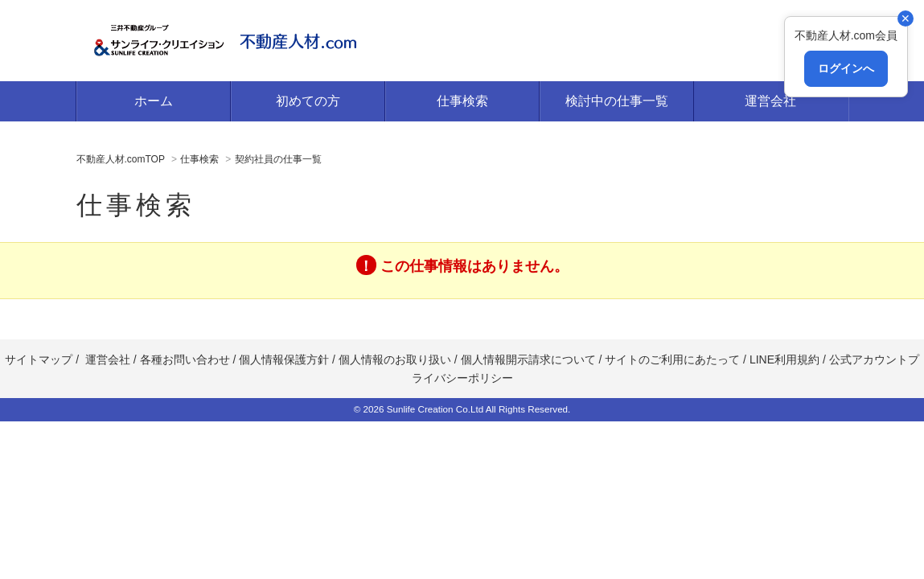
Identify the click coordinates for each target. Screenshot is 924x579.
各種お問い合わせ (185, 359)
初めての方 (308, 101)
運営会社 (770, 101)
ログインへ (846, 68)
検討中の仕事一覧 (617, 101)
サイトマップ (39, 359)
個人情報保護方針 (284, 359)
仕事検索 (462, 101)
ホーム (154, 101)
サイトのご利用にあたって (672, 359)
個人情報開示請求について (528, 359)
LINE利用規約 (783, 359)
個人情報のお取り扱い (395, 359)
